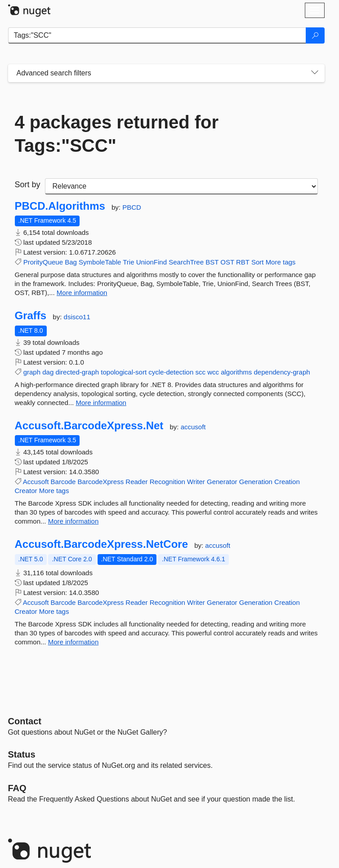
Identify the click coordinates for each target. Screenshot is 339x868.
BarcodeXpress (101, 482)
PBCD (132, 207)
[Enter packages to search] (157, 35)
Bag (71, 262)
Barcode (63, 482)
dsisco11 (77, 317)
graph (32, 372)
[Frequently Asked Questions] (17, 788)
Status (22, 754)
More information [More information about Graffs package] (101, 403)
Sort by (28, 185)
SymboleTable (100, 262)
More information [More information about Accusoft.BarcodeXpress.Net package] (74, 521)
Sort (258, 262)
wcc (213, 372)
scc (200, 372)
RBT (243, 262)
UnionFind (152, 262)
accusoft (193, 427)
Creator (26, 491)
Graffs (31, 316)
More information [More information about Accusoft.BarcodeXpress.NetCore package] (74, 642)
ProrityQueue (43, 262)
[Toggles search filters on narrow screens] (315, 73)
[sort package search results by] (181, 186)
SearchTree (186, 262)
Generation (256, 482)
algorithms (236, 372)
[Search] (315, 35)
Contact (25, 721)
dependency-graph (282, 372)
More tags (281, 262)
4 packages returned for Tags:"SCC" (117, 134)
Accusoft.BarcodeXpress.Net (89, 426)
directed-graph (77, 372)
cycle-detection (171, 372)
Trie (128, 262)
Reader (136, 482)
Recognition (167, 482)
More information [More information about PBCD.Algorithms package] (82, 293)
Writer (196, 482)
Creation (287, 482)
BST (212, 262)
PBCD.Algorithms (60, 206)
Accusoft (36, 482)
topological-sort (124, 372)
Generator (222, 482)
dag (48, 372)
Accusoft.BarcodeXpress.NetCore (101, 544)
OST (227, 262)
